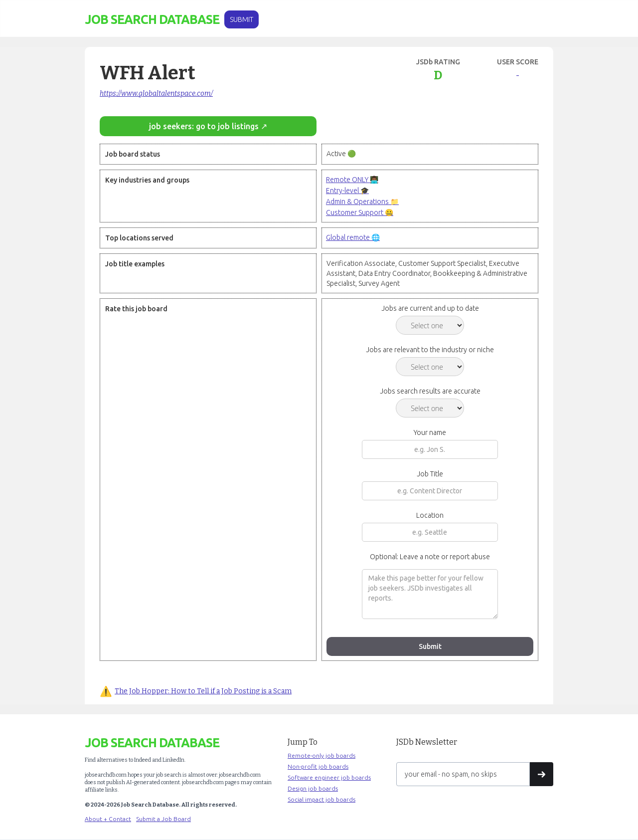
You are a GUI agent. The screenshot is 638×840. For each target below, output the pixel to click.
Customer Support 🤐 (360, 212)
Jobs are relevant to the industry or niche (430, 350)
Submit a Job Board (163, 819)
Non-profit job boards (318, 766)
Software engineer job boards (329, 777)
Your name (430, 432)
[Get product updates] (463, 774)
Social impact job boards (321, 799)
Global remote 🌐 (353, 237)
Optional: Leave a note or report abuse (430, 557)
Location (430, 515)
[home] (152, 20)
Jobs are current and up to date (430, 308)
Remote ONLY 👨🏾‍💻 (352, 180)
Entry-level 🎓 (347, 191)
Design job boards (313, 788)
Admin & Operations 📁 (362, 202)
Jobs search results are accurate (430, 391)
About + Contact (108, 819)
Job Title (430, 474)
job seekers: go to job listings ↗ (208, 126)
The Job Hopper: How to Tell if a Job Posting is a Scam (203, 691)
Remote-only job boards (321, 755)
